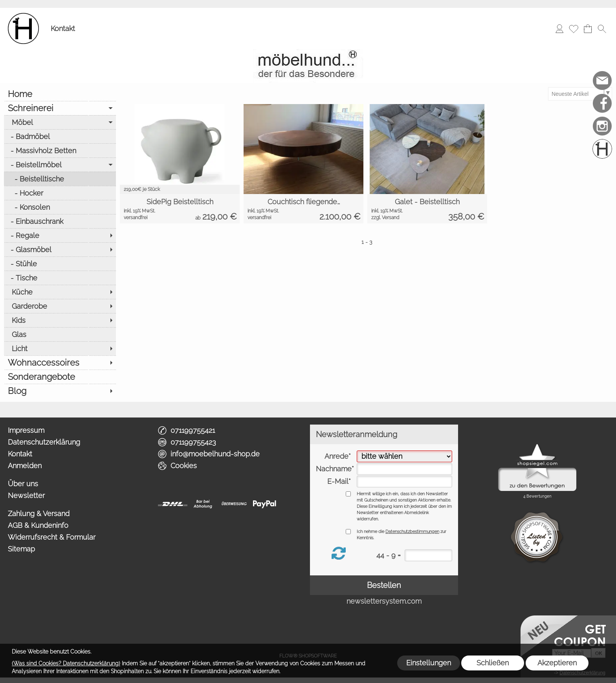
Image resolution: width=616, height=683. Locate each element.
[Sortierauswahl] (580, 94)
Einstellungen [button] (429, 663)
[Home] (60, 94)
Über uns (23, 484)
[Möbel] (60, 122)
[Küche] (60, 292)
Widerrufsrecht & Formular (52, 537)
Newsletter (26, 495)
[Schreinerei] (60, 108)
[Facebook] (602, 103)
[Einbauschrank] (60, 221)
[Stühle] (60, 264)
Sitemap (21, 549)
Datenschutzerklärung (44, 442)
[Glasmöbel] (60, 249)
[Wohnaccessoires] (60, 363)
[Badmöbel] (60, 136)
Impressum (26, 430)
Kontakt (63, 28)
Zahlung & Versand (39, 514)
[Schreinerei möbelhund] (602, 149)
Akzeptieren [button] (557, 663)
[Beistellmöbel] (60, 165)
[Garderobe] (60, 306)
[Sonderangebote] (60, 377)
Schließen (493, 663)
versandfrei (136, 218)
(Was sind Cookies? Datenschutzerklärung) (66, 663)
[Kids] (60, 320)
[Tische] (60, 278)
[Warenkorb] (588, 29)
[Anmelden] (559, 29)
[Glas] (60, 334)
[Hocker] (60, 193)
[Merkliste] (574, 29)
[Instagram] (602, 126)
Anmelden (25, 466)
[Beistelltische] (60, 179)
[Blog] (60, 391)
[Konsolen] (60, 207)
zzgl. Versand (385, 218)
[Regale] (60, 235)
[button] (602, 29)
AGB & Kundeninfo (38, 525)
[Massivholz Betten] (60, 150)
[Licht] (60, 348)
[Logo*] (23, 16)
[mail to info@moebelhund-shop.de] (602, 81)
